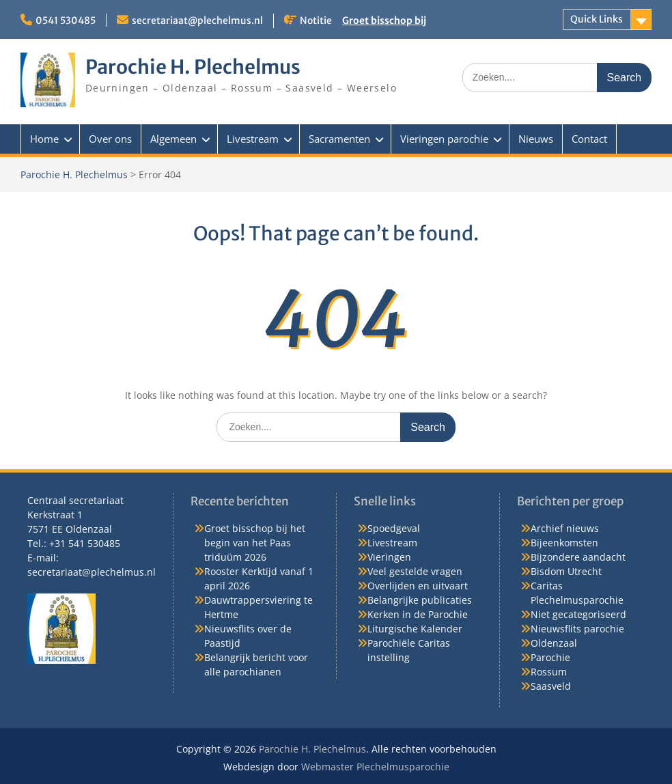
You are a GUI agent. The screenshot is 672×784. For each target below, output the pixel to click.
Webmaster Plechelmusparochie (375, 767)
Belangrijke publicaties (420, 600)
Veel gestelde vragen (415, 571)
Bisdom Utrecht (566, 571)
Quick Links (597, 19)
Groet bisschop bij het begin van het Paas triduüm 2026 (255, 543)
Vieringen (389, 557)
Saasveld (551, 686)
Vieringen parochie (444, 139)
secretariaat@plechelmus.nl (197, 20)
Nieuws (536, 139)
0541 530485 (66, 20)
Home (44, 139)
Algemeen (173, 139)
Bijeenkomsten (564, 543)
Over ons (110, 139)
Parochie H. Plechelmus (193, 67)
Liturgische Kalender (415, 629)
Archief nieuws (565, 528)
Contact (589, 139)
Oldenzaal (554, 643)
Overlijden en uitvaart (418, 586)
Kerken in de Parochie (418, 614)
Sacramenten (339, 139)
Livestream (253, 139)
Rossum (549, 672)
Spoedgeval (394, 528)
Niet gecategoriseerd (578, 614)
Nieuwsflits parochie (577, 629)
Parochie (550, 657)
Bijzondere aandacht (578, 557)
